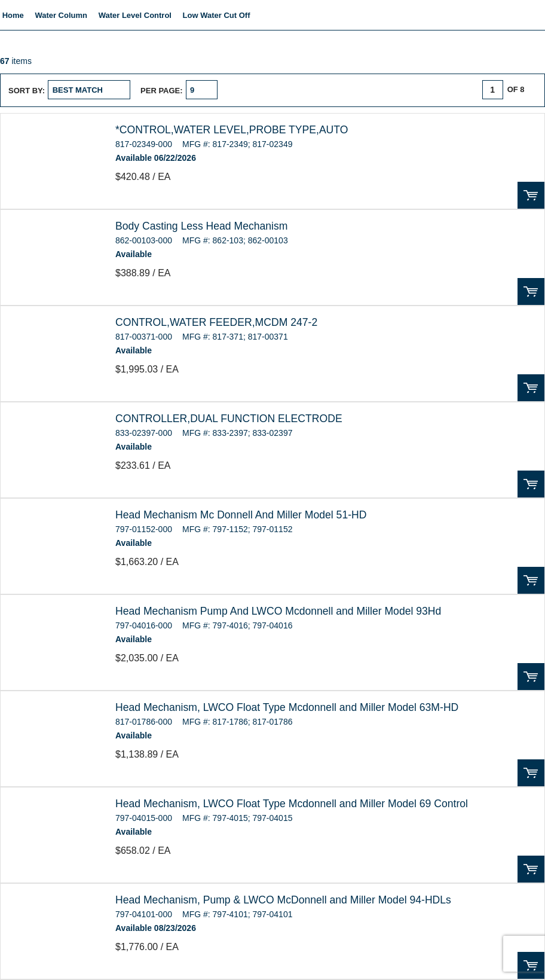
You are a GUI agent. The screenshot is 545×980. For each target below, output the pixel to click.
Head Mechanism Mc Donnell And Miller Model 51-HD (241, 515)
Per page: (162, 91)
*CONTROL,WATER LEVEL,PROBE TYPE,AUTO (232, 130)
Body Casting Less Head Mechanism (201, 226)
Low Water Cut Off (217, 15)
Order (531, 195)
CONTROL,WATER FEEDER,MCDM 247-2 (216, 322)
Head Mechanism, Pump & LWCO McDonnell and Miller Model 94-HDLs (283, 900)
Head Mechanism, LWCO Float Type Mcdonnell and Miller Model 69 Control (292, 804)
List (296, 90)
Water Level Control (135, 15)
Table (319, 90)
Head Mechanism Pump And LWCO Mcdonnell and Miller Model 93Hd (278, 611)
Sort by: (27, 91)
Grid (273, 90)
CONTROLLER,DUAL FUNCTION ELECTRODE (229, 419)
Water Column (61, 15)
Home (13, 15)
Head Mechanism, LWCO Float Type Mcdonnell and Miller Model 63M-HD (287, 707)
